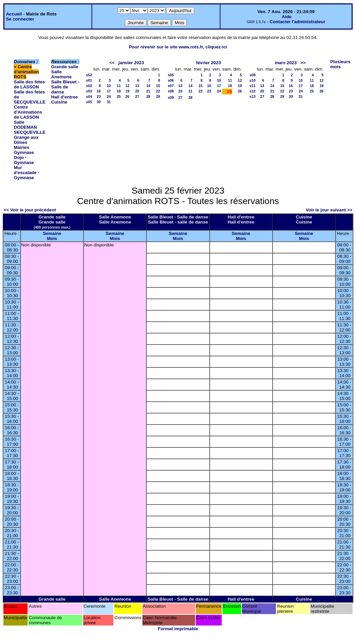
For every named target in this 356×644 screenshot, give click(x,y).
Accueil (14, 14)
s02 (89, 86)
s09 (171, 97)
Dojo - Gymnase (24, 160)
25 (119, 96)
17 (109, 91)
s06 (171, 80)
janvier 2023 (131, 63)
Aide (287, 17)
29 (158, 96)
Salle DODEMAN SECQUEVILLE (30, 127)
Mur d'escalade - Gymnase (27, 173)
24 (109, 96)
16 (99, 91)
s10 (253, 80)
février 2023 (208, 63)
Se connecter (20, 19)
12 (128, 86)
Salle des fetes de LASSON (29, 84)
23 (99, 96)
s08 (171, 91)
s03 (89, 91)
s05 (89, 102)
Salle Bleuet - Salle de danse (65, 87)
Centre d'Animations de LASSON (28, 112)
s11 (253, 86)
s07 (171, 86)
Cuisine (59, 102)
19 (128, 91)
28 (148, 96)
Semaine (52, 233)
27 (137, 96)
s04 (89, 96)
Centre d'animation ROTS (26, 72)
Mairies (22, 147)
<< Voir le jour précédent (30, 210)
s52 (89, 75)
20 (137, 91)
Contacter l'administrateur (297, 22)
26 (128, 96)
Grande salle (65, 67)
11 (119, 86)
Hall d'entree (64, 97)
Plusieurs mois (341, 64)
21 (148, 91)
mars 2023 (286, 63)
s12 (253, 91)
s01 (89, 80)
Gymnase (24, 152)
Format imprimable (178, 629)
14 (148, 86)
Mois (52, 238)
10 (109, 86)
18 (119, 91)
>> (303, 63)
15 (158, 86)
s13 (253, 96)
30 (99, 102)
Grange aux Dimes (26, 140)
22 (158, 91)
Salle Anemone (61, 74)
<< (112, 63)
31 (109, 102)
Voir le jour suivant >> (329, 210)
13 (137, 86)
